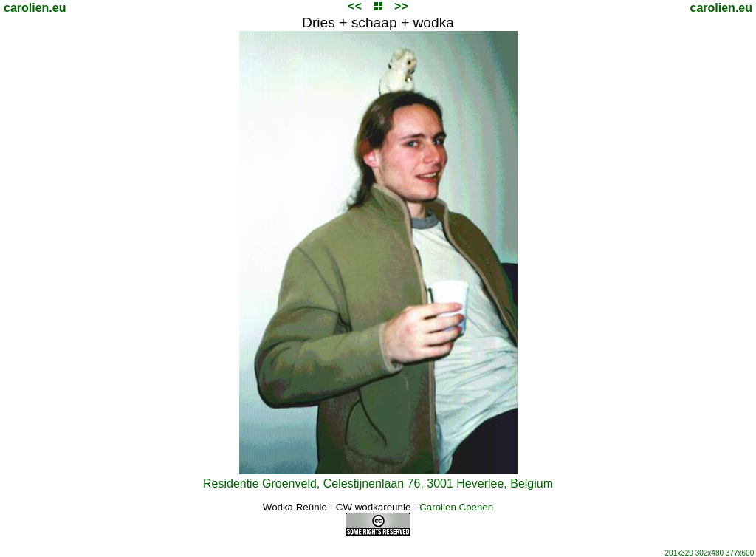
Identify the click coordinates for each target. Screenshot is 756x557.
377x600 (740, 553)
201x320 (679, 553)
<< (355, 6)
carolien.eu (35, 8)
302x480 (709, 553)
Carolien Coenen (456, 507)
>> (401, 6)
